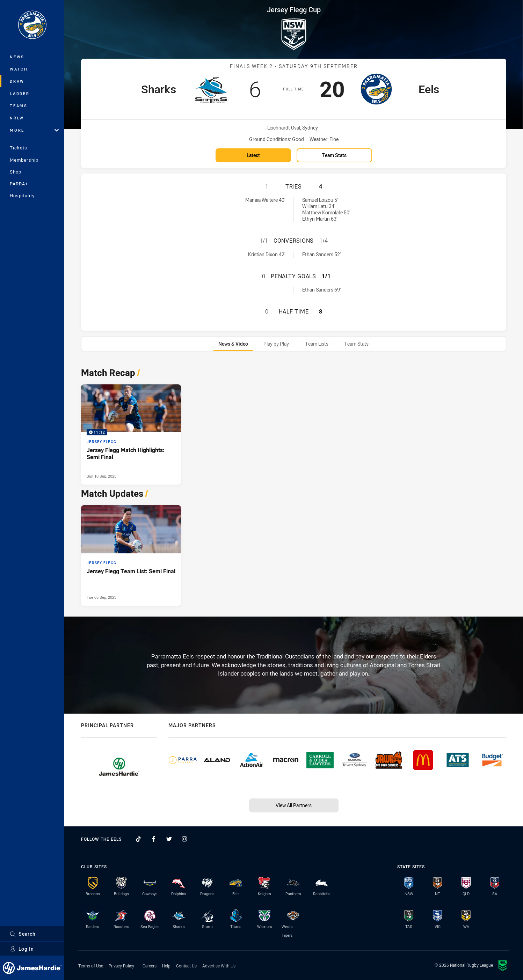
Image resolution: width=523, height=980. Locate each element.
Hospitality (22, 196)
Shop (16, 172)
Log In (22, 949)
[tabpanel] (294, 485)
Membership (24, 160)
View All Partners (294, 805)
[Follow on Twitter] (169, 839)
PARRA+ (19, 184)
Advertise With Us (219, 966)
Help (166, 966)
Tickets (19, 148)
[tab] (233, 344)
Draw (17, 81)
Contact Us (186, 966)
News (17, 57)
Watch (19, 69)
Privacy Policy (121, 966)
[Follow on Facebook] (154, 839)
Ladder (20, 93)
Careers (150, 966)
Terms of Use (91, 966)
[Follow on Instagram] (184, 839)
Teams (19, 106)
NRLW (17, 118)
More (34, 130)
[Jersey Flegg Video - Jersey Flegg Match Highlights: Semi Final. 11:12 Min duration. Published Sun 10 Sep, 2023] (131, 435)
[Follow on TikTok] (138, 839)
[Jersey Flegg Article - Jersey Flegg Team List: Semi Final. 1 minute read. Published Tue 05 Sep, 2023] (131, 555)
